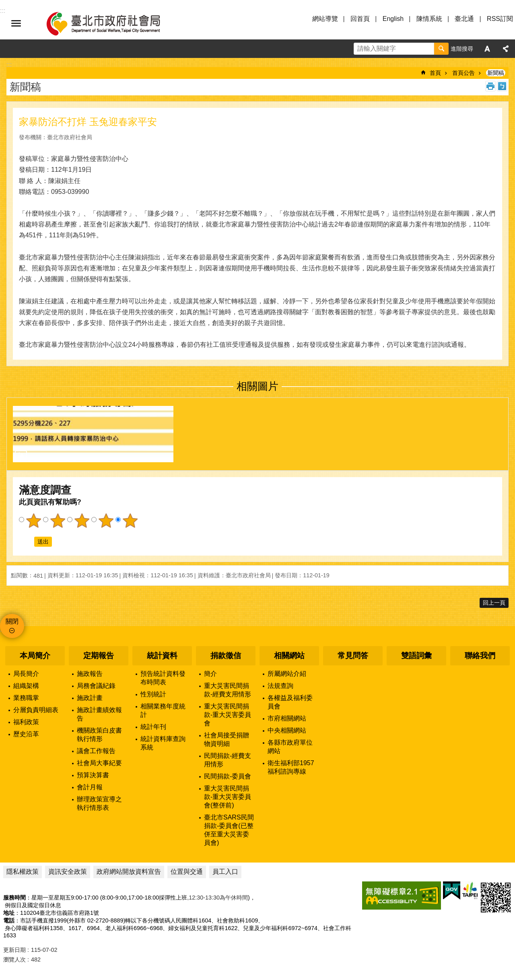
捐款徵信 (226, 656)
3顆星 (82, 521)
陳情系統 (429, 19)
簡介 (210, 674)
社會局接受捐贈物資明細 (227, 739)
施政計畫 (90, 698)
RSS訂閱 (500, 19)
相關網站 (289, 656)
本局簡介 (35, 656)
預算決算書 (93, 775)
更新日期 (14, 950)
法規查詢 (280, 686)
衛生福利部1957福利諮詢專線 (291, 767)
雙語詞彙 (416, 656)
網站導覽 (325, 19)
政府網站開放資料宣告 (129, 872)
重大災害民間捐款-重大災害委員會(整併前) (228, 797)
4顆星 (106, 521)
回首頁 (360, 19)
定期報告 (99, 656)
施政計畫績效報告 (99, 714)
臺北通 (464, 19)
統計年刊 (153, 727)
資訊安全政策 (68, 872)
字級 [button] (487, 49)
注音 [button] (502, 86)
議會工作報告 (96, 751)
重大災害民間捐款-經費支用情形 (228, 690)
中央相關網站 (287, 730)
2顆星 (58, 521)
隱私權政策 (23, 872)
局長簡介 (26, 674)
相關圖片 (257, 386)
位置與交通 (187, 872)
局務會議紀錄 (96, 686)
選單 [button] (16, 23)
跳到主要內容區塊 (4, 4)
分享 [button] (506, 49)
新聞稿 (496, 73)
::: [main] (9, 65)
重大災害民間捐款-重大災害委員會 (228, 715)
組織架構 (26, 686)
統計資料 (162, 656)
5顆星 (130, 521)
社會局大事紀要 (99, 763)
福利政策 (26, 722)
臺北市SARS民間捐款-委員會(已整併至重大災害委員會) (229, 830)
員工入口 (225, 872)
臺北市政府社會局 (113, 23)
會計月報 (90, 787)
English (393, 19)
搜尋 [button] (441, 49)
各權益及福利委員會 (290, 702)
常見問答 (353, 656)
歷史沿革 (26, 734)
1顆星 (33, 521)
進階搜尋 (462, 49)
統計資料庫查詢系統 (163, 743)
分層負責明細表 (36, 710)
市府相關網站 (287, 718)
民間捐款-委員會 (228, 776)
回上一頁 (494, 603)
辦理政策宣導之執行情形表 (99, 803)
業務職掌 (26, 698)
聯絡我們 (480, 656)
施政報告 (90, 674)
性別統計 (153, 694)
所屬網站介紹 (287, 674)
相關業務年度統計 (163, 710)
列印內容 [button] (490, 86)
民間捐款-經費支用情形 (228, 760)
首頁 (435, 73)
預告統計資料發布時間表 (163, 678)
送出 (27, 542)
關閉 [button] (12, 621)
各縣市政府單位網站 (290, 747)
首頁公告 (463, 73)
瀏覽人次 (14, 959)
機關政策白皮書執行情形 (99, 735)
